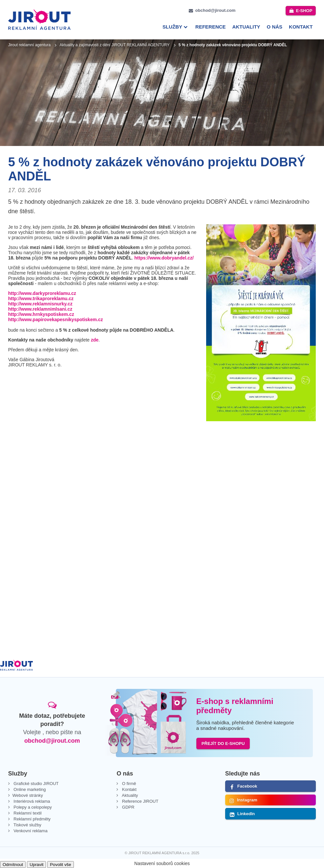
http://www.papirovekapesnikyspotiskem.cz (56, 320)
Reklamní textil (27, 813)
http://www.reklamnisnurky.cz (40, 304)
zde (95, 340)
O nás (275, 27)
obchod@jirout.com (215, 10)
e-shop (304, 11)
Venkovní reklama (30, 831)
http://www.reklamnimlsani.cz (40, 309)
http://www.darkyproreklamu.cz (42, 293)
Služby (172, 27)
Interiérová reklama (31, 801)
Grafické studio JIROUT (36, 784)
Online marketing (29, 789)
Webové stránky (28, 795)
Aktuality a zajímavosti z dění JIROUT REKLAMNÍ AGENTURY (114, 45)
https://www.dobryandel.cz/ (164, 258)
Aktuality (246, 27)
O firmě (128, 784)
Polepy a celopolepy (32, 807)
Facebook (247, 786)
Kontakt (301, 27)
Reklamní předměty (32, 819)
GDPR (128, 807)
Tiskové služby (27, 825)
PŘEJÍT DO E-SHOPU (223, 744)
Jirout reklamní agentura (29, 45)
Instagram (247, 800)
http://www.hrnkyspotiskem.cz (41, 314)
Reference (211, 27)
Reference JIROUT (140, 801)
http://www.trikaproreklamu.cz (41, 299)
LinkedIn (246, 814)
